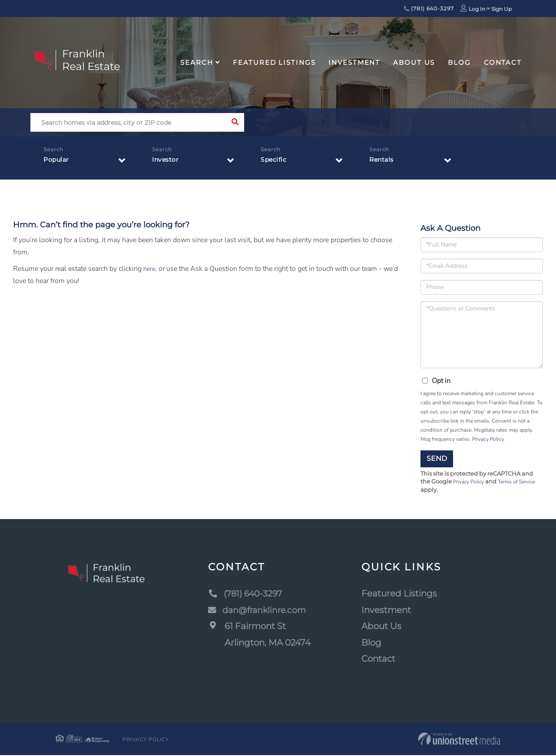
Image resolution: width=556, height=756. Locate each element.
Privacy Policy (488, 439)
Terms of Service (522, 482)
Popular (58, 162)
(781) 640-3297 (429, 8)
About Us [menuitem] (414, 62)
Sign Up (501, 9)
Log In (477, 9)
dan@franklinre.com (259, 610)
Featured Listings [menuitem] (274, 62)
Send (437, 458)
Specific (275, 162)
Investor (167, 162)
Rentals (383, 162)
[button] (235, 122)
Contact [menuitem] (503, 62)
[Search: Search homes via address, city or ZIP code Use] (128, 122)
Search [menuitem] (197, 62)
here (150, 269)
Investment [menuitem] (354, 62)
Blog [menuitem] (459, 62)
